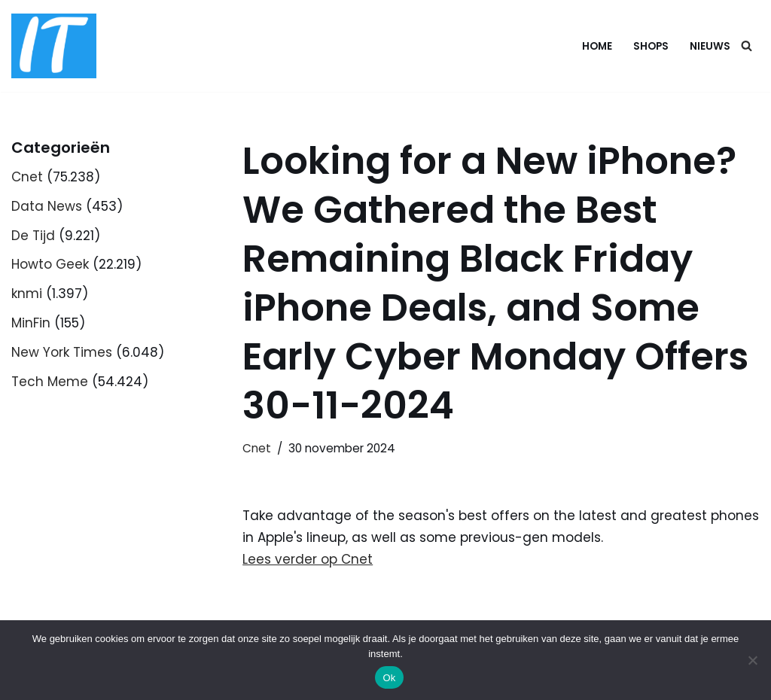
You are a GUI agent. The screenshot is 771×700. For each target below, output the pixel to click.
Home (597, 46)
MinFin (31, 323)
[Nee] (752, 660)
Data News (47, 206)
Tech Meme (50, 382)
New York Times (62, 352)
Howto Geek (50, 264)
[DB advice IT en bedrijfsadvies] (54, 46)
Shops (651, 46)
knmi (27, 294)
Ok (389, 678)
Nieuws (710, 46)
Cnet (27, 177)
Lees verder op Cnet (308, 559)
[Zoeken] (747, 46)
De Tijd (33, 236)
